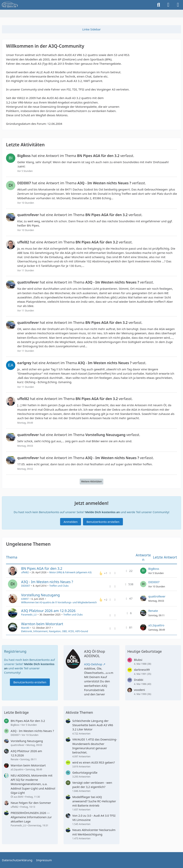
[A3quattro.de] (10, 5)
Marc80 (25, 628)
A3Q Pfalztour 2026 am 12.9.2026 (48, 611)
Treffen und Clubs (59, 586)
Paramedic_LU (29, 615)
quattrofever (157, 596)
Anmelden (71, 522)
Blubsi (138, 660)
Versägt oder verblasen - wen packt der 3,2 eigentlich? (92, 785)
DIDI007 (26, 586)
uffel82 (25, 573)
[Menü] (178, 5)
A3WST (25, 599)
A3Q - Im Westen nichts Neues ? (47, 582)
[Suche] (159, 5)
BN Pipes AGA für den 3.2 (42, 568)
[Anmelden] (168, 5)
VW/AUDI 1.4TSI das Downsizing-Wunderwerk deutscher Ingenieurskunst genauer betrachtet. (95, 746)
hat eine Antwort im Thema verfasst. (76, 156)
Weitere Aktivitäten (92, 481)
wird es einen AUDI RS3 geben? (94, 762)
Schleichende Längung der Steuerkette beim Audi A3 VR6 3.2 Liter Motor (93, 725)
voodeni (139, 690)
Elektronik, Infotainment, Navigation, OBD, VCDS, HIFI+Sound (55, 631)
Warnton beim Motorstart (42, 624)
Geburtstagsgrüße (85, 772)
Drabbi (139, 680)
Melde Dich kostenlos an (103, 512)
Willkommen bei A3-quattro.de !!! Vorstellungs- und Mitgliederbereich (59, 602)
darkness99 (142, 670)
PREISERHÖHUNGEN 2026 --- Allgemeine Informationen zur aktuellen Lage (31, 817)
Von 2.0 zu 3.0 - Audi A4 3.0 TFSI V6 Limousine (94, 818)
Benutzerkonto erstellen (103, 522)
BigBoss (154, 569)
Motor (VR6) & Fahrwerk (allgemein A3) (70, 573)
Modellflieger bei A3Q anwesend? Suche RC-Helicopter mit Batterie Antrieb (94, 801)
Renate (153, 611)
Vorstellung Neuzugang (40, 595)
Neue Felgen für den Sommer (31, 803)
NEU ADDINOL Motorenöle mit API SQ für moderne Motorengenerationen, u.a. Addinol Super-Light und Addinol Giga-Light (33, 784)
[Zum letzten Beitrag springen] (143, 571)
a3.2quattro (156, 625)
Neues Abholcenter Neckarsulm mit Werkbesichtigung (94, 832)
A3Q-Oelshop (93, 664)
